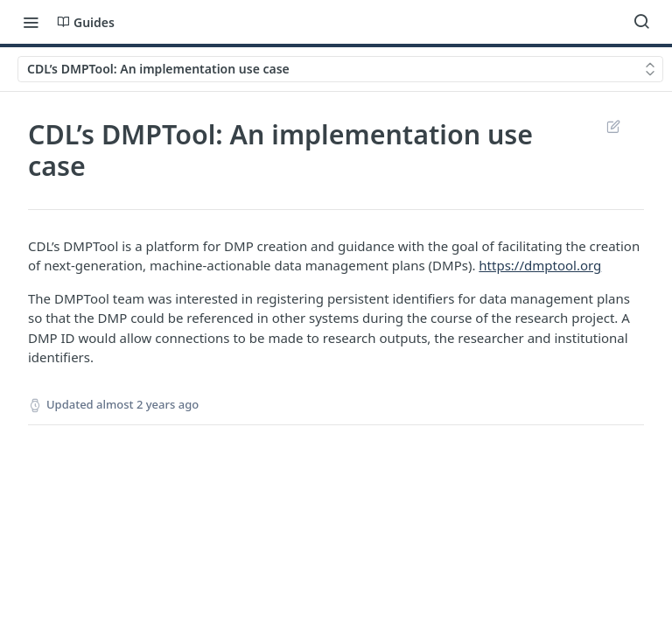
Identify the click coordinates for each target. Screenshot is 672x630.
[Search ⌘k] (641, 22)
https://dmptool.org (540, 265)
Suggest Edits (613, 126)
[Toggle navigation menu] (31, 22)
